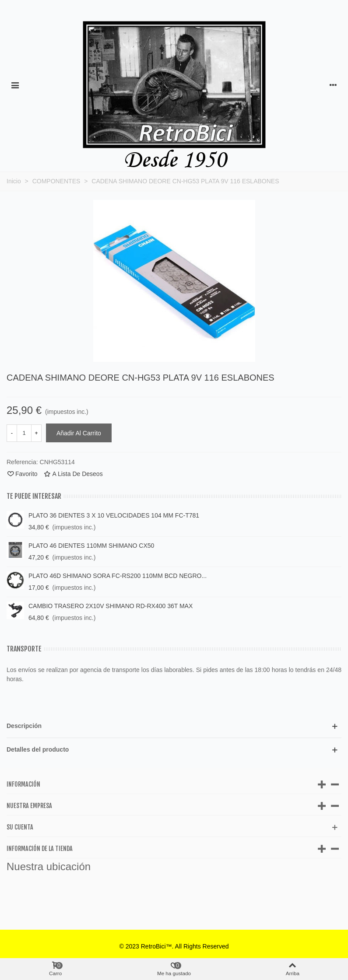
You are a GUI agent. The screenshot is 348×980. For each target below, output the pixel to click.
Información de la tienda (40, 849)
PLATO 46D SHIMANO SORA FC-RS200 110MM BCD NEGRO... (118, 576)
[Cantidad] (24, 433)
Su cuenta (20, 827)
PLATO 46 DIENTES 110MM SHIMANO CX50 (91, 546)
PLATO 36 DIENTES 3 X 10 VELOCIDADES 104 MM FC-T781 (114, 515)
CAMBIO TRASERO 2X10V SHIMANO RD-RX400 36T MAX (111, 606)
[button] (174, 726)
